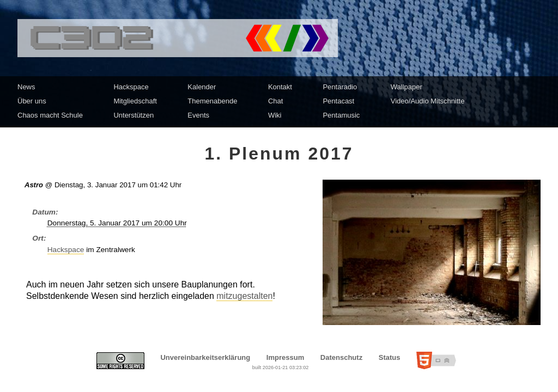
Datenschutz (341, 357)
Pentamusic (341, 115)
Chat (275, 101)
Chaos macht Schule (50, 115)
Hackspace (131, 87)
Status (390, 357)
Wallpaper (407, 87)
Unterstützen (134, 115)
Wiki (275, 115)
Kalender (202, 87)
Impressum (285, 357)
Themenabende (212, 101)
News (26, 87)
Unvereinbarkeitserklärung (205, 357)
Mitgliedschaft (135, 101)
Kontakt (280, 87)
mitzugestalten (244, 296)
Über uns (32, 101)
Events (198, 115)
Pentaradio (340, 87)
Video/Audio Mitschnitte (428, 101)
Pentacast (338, 101)
